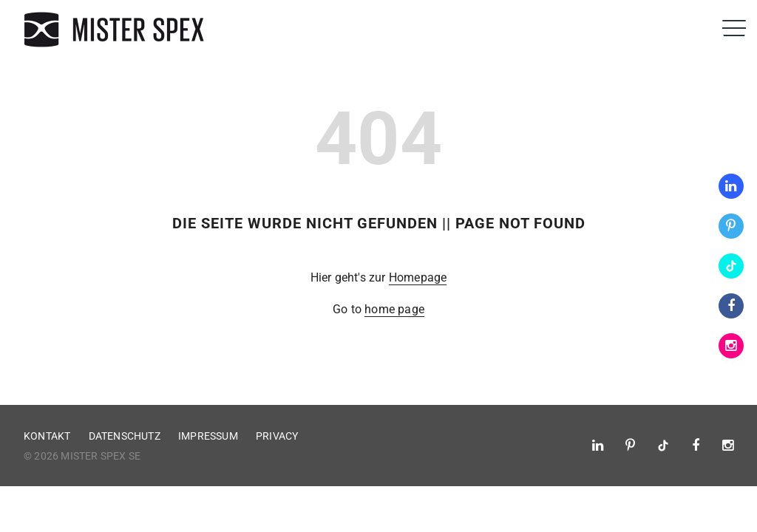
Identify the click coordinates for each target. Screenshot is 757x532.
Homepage (418, 277)
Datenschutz (125, 436)
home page (394, 309)
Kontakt (47, 436)
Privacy (277, 436)
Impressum (208, 436)
